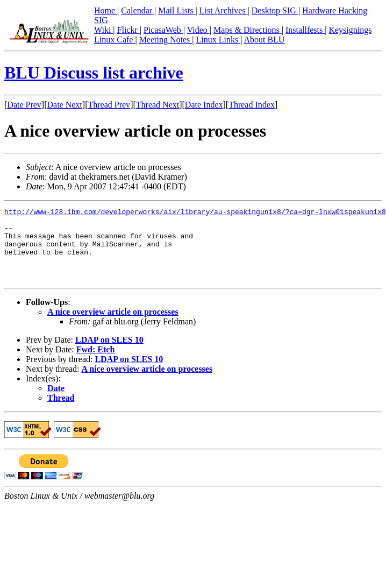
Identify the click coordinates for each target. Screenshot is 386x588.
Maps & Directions (248, 30)
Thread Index (252, 105)
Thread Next (158, 105)
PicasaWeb (163, 30)
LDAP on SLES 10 (109, 354)
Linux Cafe (115, 40)
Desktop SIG (275, 10)
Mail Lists (177, 10)
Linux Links (218, 40)
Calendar (138, 10)
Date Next (65, 105)
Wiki (103, 30)
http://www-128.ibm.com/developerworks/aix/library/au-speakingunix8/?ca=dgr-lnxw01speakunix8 (195, 213)
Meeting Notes (166, 40)
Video (198, 30)
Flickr (128, 30)
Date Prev (24, 105)
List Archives (224, 10)
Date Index (204, 105)
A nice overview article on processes (113, 326)
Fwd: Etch (96, 364)
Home (106, 10)
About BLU (264, 40)
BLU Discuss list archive (94, 73)
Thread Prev (109, 105)
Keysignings (350, 30)
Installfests (305, 30)
